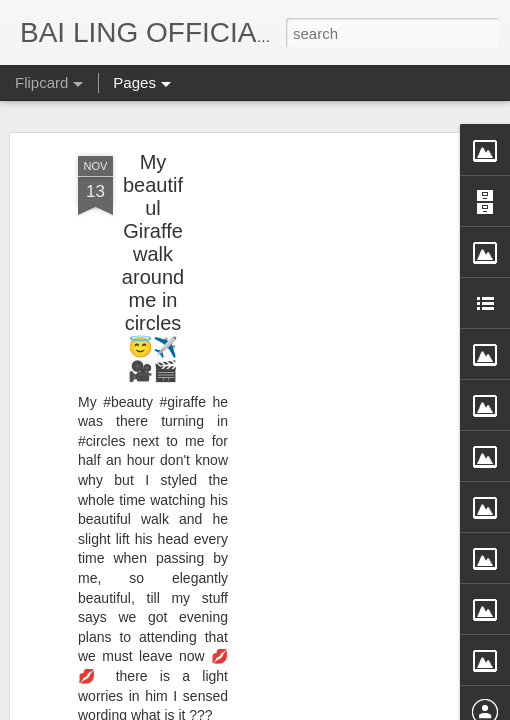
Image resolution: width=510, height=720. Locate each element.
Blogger (378, 707)
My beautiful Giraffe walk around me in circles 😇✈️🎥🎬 (153, 191)
